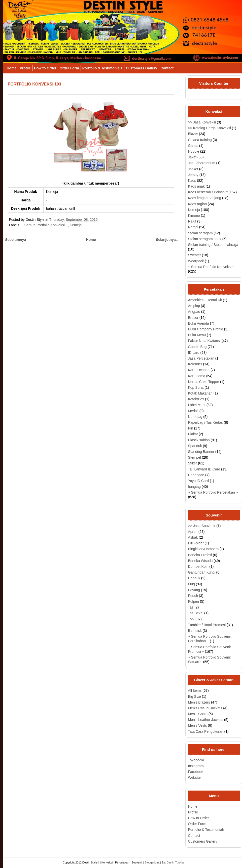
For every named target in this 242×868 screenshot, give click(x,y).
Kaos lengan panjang (205, 198)
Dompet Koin (198, 567)
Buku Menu (197, 335)
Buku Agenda (199, 323)
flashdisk (195, 631)
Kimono (194, 215)
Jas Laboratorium (202, 163)
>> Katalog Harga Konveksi (210, 128)
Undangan (196, 475)
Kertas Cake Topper (204, 382)
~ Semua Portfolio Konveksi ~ (45, 225)
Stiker (193, 463)
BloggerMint (152, 862)
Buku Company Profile (206, 329)
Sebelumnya (16, 240)
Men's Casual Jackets (205, 708)
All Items (195, 690)
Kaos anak (196, 186)
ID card (194, 353)
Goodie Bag (197, 347)
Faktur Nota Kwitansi (204, 341)
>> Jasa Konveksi (202, 122)
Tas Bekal (196, 613)
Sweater (195, 255)
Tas (191, 607)
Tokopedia (196, 760)
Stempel (195, 457)
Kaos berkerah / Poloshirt (208, 192)
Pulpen (194, 601)
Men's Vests (198, 725)
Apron (193, 532)
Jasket (193, 169)
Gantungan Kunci (202, 572)
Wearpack (196, 261)
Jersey (193, 175)
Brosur (193, 318)
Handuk (194, 578)
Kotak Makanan (200, 393)
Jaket (192, 157)
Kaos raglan (198, 204)
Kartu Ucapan (199, 370)
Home (12, 68)
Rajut (192, 221)
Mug (192, 584)
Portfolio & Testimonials (102, 68)
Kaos (192, 181)
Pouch (193, 596)
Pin (191, 428)
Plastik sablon (199, 440)
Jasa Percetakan (201, 358)
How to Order (45, 68)
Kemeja (76, 225)
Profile (25, 68)
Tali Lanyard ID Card (204, 469)
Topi (191, 619)
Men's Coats (198, 714)
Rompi (193, 227)
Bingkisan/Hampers (203, 549)
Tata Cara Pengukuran (206, 731)
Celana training (200, 140)
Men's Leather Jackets (206, 720)
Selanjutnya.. (167, 240)
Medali (193, 411)
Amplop (194, 306)
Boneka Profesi (200, 555)
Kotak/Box (196, 399)
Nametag (195, 417)
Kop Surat (196, 387)
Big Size (195, 697)
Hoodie (194, 151)
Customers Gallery (142, 68)
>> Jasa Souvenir (202, 526)
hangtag (195, 487)
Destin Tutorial (175, 862)
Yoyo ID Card (199, 481)
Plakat (193, 434)
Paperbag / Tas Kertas (205, 422)
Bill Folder (196, 543)
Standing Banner (201, 452)
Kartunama (197, 376)
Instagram (196, 766)
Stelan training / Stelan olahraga (213, 245)
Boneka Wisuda (200, 561)
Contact (167, 68)
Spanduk (195, 446)
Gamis (193, 146)
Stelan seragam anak (205, 239)
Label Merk (197, 405)
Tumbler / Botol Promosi (207, 625)
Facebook (196, 772)
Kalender (195, 364)
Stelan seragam (200, 233)
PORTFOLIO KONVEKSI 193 (34, 84)
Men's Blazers (199, 702)
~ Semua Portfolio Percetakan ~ (213, 492)
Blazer (193, 134)
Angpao (194, 312)
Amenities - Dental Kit (205, 300)
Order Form (69, 68)
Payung (194, 590)
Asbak (193, 537)
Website (194, 777)
